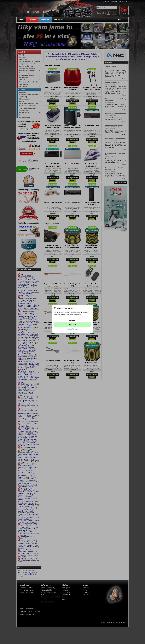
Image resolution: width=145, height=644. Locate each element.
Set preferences (72, 329)
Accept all (72, 325)
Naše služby (59, 19)
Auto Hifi (32, 20)
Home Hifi (45, 20)
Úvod (21, 19)
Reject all (72, 320)
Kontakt (122, 19)
